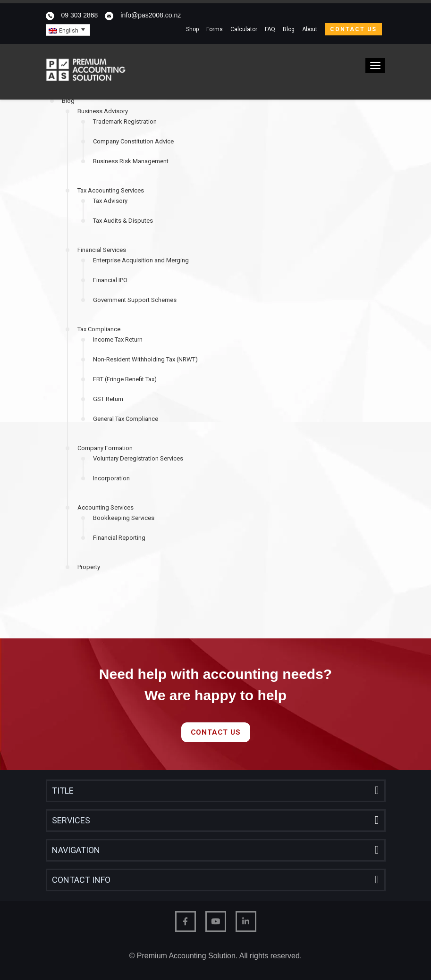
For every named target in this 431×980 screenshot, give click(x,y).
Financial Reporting (119, 538)
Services (71, 820)
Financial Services (102, 250)
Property (89, 567)
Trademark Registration (125, 121)
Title (63, 791)
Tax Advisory (110, 201)
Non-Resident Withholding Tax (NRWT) (145, 359)
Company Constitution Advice (133, 141)
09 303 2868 (80, 15)
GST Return (108, 399)
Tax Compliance (99, 329)
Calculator (244, 29)
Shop (192, 29)
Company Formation (105, 448)
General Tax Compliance (126, 419)
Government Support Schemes (135, 300)
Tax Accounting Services (111, 190)
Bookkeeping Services (124, 518)
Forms (215, 29)
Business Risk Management (131, 161)
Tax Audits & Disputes (123, 221)
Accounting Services (106, 507)
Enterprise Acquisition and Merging (141, 260)
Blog (289, 29)
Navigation (76, 850)
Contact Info (81, 880)
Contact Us (353, 29)
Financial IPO (110, 280)
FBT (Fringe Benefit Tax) (125, 379)
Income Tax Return (118, 339)
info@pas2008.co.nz (151, 15)
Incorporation (111, 478)
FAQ (270, 29)
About (310, 29)
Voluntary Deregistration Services (138, 458)
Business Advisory (103, 111)
